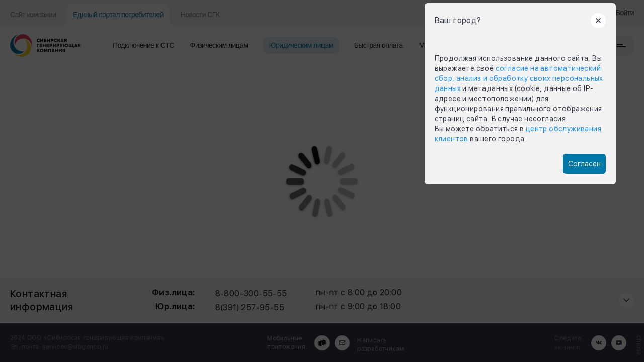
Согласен (584, 164)
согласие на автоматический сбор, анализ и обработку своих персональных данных (519, 78)
